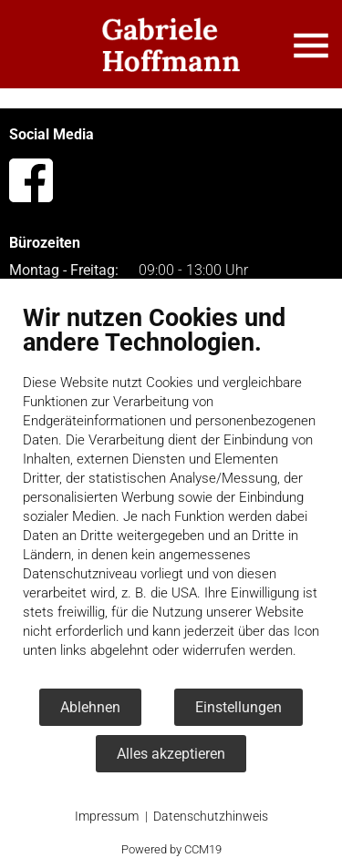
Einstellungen (238, 707)
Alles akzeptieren (171, 754)
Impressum (107, 816)
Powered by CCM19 (171, 849)
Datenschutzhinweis (211, 816)
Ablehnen (90, 707)
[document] (171, 495)
